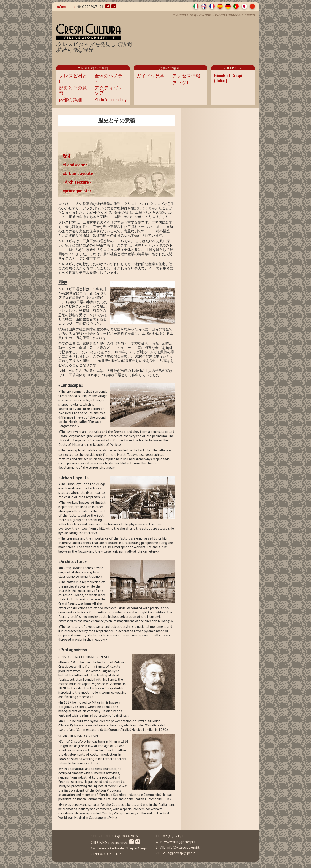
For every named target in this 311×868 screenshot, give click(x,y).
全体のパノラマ (109, 78)
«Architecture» (77, 182)
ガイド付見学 (150, 75)
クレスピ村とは (73, 78)
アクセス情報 (186, 75)
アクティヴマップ (109, 90)
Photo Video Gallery (111, 99)
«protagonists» (77, 190)
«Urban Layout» (78, 173)
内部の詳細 (70, 99)
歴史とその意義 (73, 90)
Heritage (233, 15)
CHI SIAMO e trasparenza (109, 843)
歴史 (67, 156)
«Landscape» (75, 164)
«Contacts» (66, 7)
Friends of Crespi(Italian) (228, 78)
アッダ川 (182, 82)
